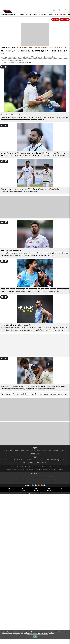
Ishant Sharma (44, 394)
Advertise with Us (19, 467)
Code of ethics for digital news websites (46, 470)
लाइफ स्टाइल (32, 460)
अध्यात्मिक (25, 463)
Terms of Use (59, 467)
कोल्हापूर (39, 451)
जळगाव (33, 454)
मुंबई (7, 451)
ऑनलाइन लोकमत (6, 60)
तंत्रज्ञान (43, 460)
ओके (35, 637)
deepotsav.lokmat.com (18, 482)
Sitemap (51, 467)
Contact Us (37, 467)
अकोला (63, 451)
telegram (28, 62)
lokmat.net (52, 482)
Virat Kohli (53, 394)
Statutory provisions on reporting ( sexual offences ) (20, 470)
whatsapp (20, 62)
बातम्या (31, 463)
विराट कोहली (16, 394)
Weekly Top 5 (65, 20)
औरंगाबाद (16, 451)
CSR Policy (61, 470)
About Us (10, 467)
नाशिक (22, 451)
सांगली (50, 451)
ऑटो (38, 460)
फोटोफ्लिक (20, 460)
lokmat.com (18, 476)
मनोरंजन (7, 460)
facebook (7, 62)
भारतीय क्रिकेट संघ (26, 394)
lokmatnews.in (52, 476)
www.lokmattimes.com (18, 479)
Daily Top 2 (55, 20)
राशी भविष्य (45, 463)
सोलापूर (33, 451)
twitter (14, 62)
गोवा (38, 454)
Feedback (45, 467)
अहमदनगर (57, 451)
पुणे (11, 451)
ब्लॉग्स (63, 460)
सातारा (45, 451)
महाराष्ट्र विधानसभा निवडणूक (54, 460)
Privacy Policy (29, 467)
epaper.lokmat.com (52, 479)
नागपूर (27, 451)
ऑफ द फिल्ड (35, 394)
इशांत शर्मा (9, 394)
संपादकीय (38, 463)
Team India (60, 394)
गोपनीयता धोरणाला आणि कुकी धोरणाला (38, 634)
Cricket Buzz (5, 48)
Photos (13, 48)
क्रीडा (25, 460)
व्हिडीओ (13, 460)
